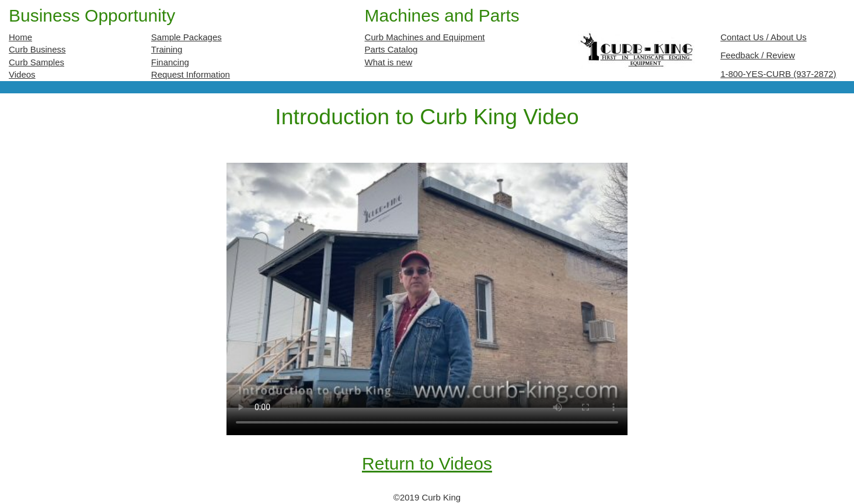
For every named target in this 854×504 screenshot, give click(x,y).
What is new (389, 62)
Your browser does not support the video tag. (427, 285)
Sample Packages (187, 37)
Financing (170, 62)
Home (20, 37)
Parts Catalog (391, 49)
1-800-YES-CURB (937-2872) (778, 74)
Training (167, 49)
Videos (22, 74)
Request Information (191, 74)
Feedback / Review (758, 55)
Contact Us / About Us (764, 37)
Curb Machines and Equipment (425, 37)
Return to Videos (427, 463)
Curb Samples (36, 62)
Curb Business (37, 49)
